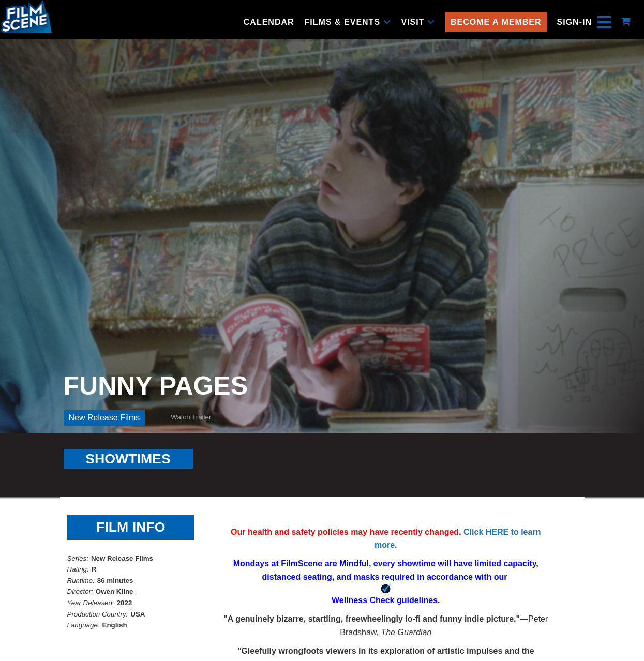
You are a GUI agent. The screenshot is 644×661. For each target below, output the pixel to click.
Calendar (269, 22)
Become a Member (496, 22)
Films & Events (348, 22)
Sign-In (574, 22)
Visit (418, 22)
